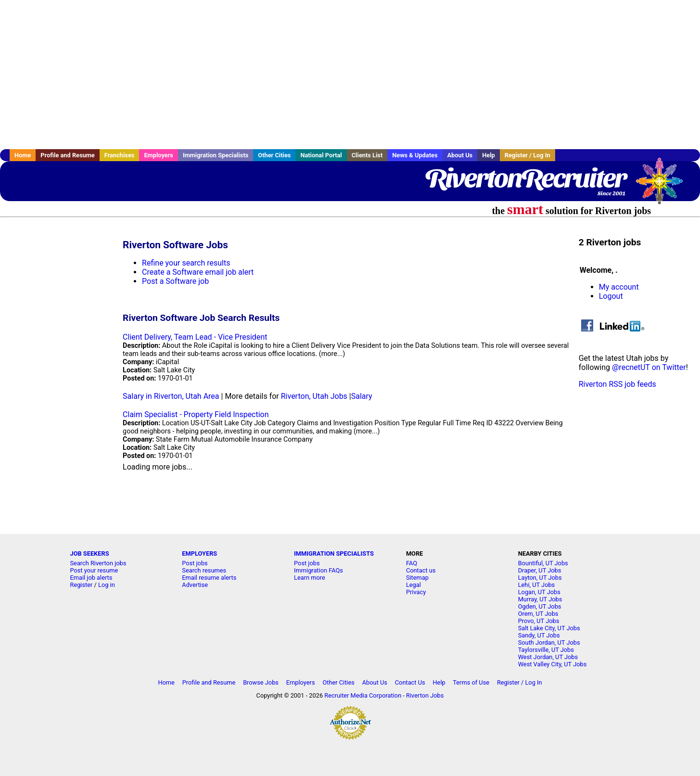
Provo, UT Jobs (539, 621)
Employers (159, 155)
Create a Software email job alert (198, 272)
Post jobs (195, 563)
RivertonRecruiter (525, 178)
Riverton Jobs (425, 695)
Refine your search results (186, 263)
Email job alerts (91, 578)
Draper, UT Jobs (540, 570)
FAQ (412, 563)
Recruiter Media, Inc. (664, 186)
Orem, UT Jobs (538, 614)
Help (489, 155)
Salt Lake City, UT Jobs (549, 628)
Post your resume (94, 570)
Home (23, 155)
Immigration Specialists (216, 155)
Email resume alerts (209, 578)
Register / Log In (528, 155)
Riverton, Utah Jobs (314, 396)
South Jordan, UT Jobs (549, 642)
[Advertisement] (350, 75)
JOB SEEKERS (90, 553)
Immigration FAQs (318, 570)
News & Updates (415, 155)
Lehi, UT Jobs (537, 585)
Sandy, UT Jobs (539, 635)
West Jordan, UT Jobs (548, 657)
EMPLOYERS (199, 553)
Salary (362, 396)
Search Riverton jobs (98, 563)
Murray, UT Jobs (540, 599)
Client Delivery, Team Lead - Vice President (195, 337)
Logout (611, 296)
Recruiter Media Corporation (363, 695)
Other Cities (274, 155)
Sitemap (417, 578)
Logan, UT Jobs (539, 592)
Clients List (367, 155)
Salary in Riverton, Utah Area (171, 396)
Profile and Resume (68, 155)
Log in (107, 585)
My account (619, 287)
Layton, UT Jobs (540, 578)
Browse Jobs (261, 682)
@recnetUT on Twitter (649, 367)
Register (82, 585)
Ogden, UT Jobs (540, 606)
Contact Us (410, 682)
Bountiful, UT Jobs (543, 563)
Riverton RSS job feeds (617, 384)
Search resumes (204, 570)
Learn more (310, 578)
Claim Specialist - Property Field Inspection (196, 414)
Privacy (416, 592)
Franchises (120, 155)
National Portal (321, 155)
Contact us (421, 570)
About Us (460, 155)
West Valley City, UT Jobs (553, 664)
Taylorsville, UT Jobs (546, 650)
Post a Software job (175, 281)
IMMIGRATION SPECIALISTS (334, 553)
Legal (414, 585)
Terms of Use (471, 682)
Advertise (195, 585)
